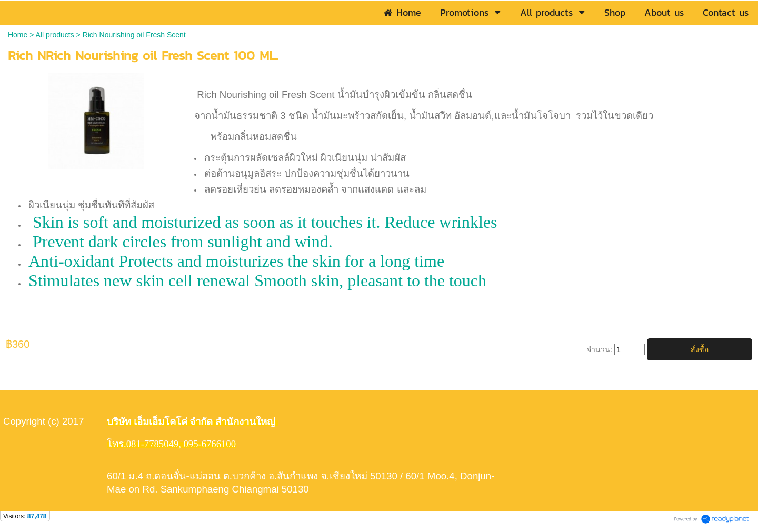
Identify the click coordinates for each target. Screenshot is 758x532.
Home (18, 35)
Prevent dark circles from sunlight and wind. (181, 242)
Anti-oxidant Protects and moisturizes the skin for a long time (236, 261)
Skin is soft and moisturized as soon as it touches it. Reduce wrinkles (263, 222)
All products (55, 35)
